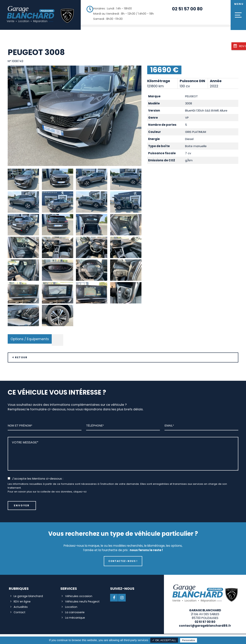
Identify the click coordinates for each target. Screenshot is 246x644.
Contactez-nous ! (123, 559)
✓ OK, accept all (164, 640)
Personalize (189, 640)
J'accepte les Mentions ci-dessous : (38, 476)
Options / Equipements (30, 336)
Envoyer (22, 503)
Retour (22, 354)
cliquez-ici (80, 489)
